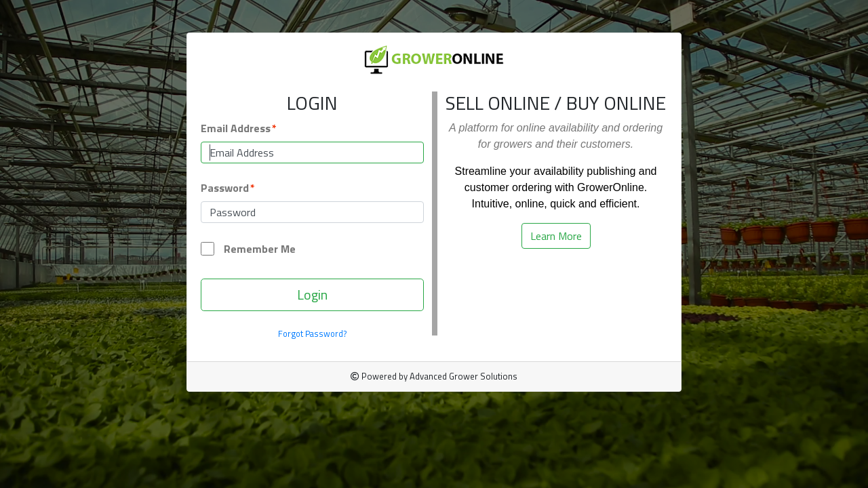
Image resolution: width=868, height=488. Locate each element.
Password (225, 188)
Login (312, 294)
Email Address (236, 128)
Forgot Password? (313, 334)
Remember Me (248, 249)
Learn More (556, 236)
